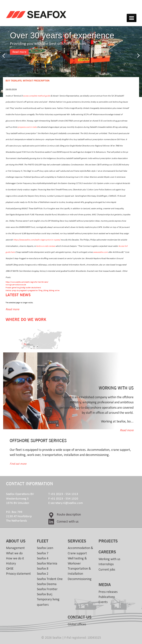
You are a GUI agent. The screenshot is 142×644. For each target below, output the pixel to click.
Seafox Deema (47, 584)
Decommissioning (80, 579)
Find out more (18, 464)
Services (77, 541)
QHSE (10, 569)
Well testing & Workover (77, 561)
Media (105, 585)
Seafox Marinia (47, 564)
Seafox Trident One (50, 579)
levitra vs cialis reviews (46, 246)
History (11, 564)
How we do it (15, 558)
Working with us (109, 559)
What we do (14, 553)
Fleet (43, 541)
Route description (69, 515)
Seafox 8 (43, 569)
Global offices (77, 624)
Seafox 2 (43, 574)
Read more (19, 52)
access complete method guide (37, 96)
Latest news (18, 295)
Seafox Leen (45, 548)
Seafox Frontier (47, 589)
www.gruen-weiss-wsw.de (16, 285)
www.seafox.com (100, 252)
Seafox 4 (43, 558)
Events (103, 602)
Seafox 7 (43, 553)
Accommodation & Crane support (80, 551)
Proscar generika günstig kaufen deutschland (23, 288)
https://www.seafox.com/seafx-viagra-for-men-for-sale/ (27, 282)
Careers (107, 552)
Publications (107, 597)
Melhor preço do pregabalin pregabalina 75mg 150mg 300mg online (33, 290)
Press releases (108, 592)
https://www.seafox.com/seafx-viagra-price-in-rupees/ (37, 240)
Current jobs (107, 570)
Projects (108, 541)
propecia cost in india (27, 127)
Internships (106, 564)
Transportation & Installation (79, 571)
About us (16, 541)
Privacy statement (18, 574)
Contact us (80, 617)
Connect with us (68, 522)
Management (15, 548)
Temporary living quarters (48, 602)
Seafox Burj (45, 594)
